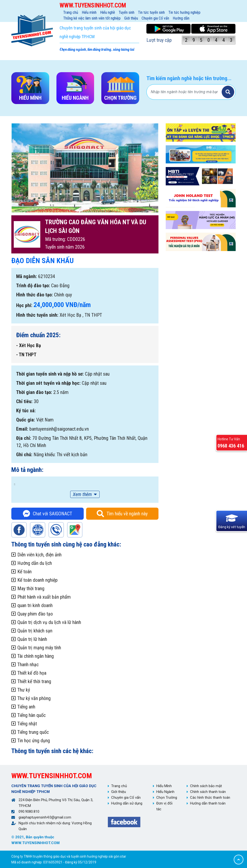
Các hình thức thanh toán (210, 798)
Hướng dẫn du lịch (35, 563)
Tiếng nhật (27, 724)
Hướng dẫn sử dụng (127, 803)
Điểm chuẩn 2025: (38, 335)
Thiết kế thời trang (34, 681)
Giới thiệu (131, 18)
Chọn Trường (167, 798)
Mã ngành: (27, 276)
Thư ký (24, 690)
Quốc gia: (26, 420)
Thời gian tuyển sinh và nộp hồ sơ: (50, 374)
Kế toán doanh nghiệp (38, 580)
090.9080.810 (29, 812)
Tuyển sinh (127, 12)
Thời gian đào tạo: (34, 392)
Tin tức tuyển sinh (151, 12)
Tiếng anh (26, 707)
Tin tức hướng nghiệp (184, 12)
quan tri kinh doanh (35, 605)
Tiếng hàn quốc (31, 715)
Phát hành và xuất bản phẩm (44, 597)
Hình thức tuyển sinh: (37, 315)
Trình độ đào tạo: (33, 286)
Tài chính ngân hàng (36, 656)
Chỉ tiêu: (24, 401)
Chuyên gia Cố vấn (155, 18)
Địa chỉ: (24, 438)
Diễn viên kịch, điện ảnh (39, 555)
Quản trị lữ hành (32, 639)
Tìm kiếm (228, 92)
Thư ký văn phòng (34, 698)
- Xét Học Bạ (28, 345)
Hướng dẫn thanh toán (208, 803)
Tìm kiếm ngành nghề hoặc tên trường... (189, 78)
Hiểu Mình (164, 786)
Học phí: (24, 305)
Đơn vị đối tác (164, 806)
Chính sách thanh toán (208, 792)
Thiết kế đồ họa (32, 673)
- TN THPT (26, 355)
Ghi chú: (24, 455)
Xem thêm (82, 494)
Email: (22, 429)
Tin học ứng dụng (34, 741)
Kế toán (24, 572)
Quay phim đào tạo (35, 614)
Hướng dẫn (181, 18)
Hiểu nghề (108, 12)
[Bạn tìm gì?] (185, 92)
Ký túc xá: (26, 411)
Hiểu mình (89, 12)
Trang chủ (71, 12)
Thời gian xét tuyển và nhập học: (48, 383)
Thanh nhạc (28, 665)
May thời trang (31, 588)
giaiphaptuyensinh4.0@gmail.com (45, 817)
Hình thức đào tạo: (34, 295)
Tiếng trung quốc (33, 732)
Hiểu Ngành (165, 792)
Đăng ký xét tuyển (232, 527)
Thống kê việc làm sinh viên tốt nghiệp (92, 18)
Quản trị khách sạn (35, 631)
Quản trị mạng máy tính (39, 648)
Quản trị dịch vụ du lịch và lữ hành (49, 622)
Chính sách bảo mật (206, 786)
